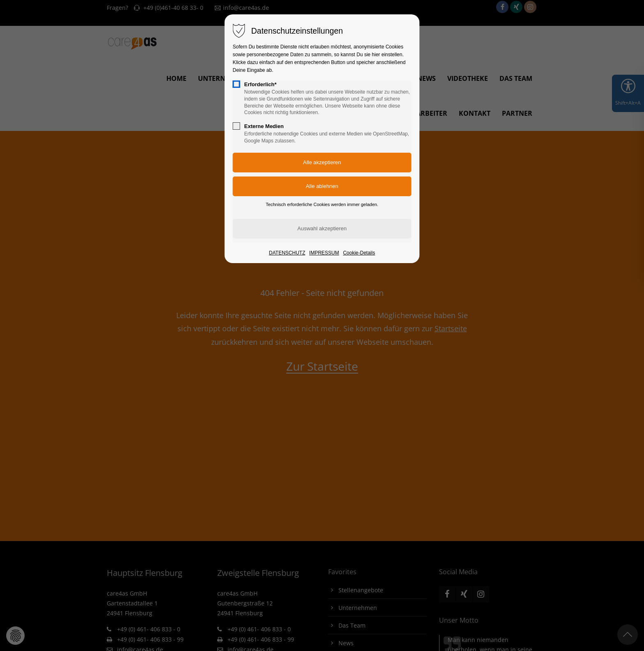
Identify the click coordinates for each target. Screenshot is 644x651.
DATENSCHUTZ (287, 253)
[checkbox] (237, 84)
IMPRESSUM (324, 253)
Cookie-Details (359, 253)
